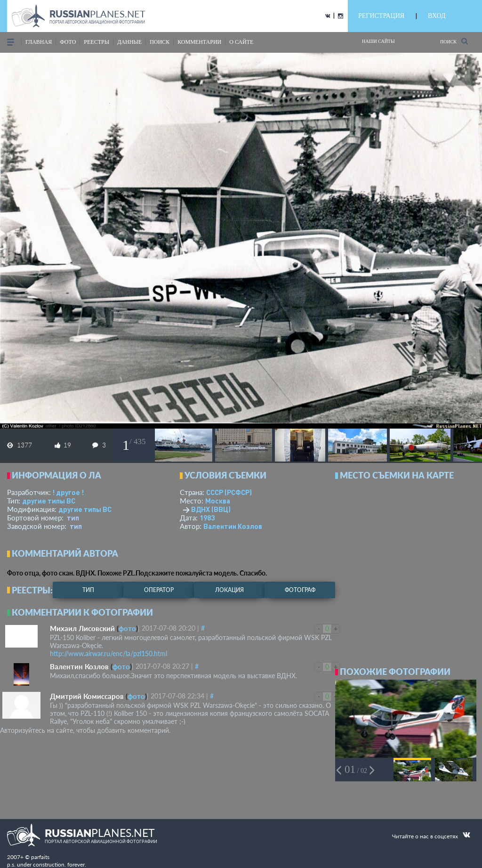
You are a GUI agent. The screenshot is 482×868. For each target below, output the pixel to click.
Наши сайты (378, 41)
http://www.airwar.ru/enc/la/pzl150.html (108, 653)
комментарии (199, 42)
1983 (207, 518)
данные (129, 42)
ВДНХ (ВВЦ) (211, 509)
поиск (160, 42)
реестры (96, 42)
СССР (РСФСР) (229, 492)
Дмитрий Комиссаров (87, 696)
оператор (159, 590)
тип (73, 518)
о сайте (241, 42)
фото (68, 42)
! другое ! (68, 492)
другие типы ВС (49, 501)
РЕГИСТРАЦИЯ (381, 16)
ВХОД (437, 16)
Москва (218, 501)
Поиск (454, 41)
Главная (39, 42)
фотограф (300, 590)
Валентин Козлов (233, 526)
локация (229, 590)
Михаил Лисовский (82, 628)
